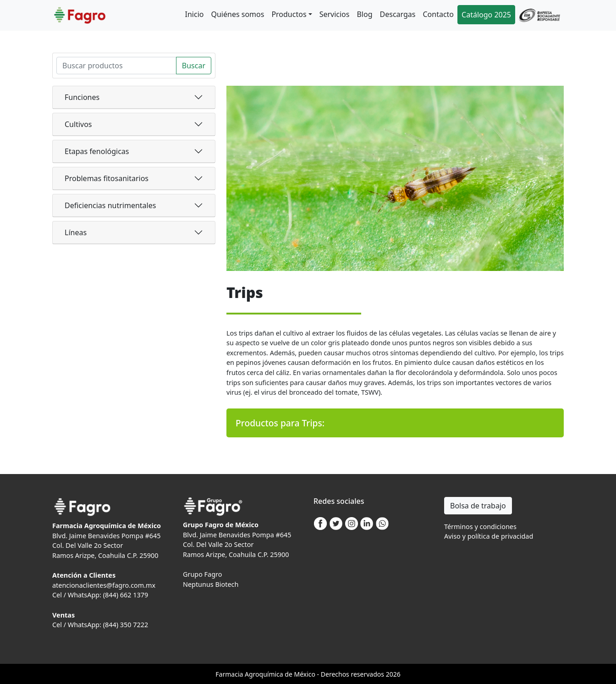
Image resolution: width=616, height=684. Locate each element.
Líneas (76, 232)
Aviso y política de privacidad (489, 536)
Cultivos (78, 124)
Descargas (398, 14)
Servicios (335, 14)
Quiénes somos (237, 14)
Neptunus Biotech (211, 584)
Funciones (82, 97)
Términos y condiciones (480, 527)
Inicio (195, 14)
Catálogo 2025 (486, 15)
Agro (252, 674)
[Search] (116, 66)
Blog (364, 14)
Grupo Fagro (202, 574)
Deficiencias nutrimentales (110, 205)
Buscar (194, 66)
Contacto (438, 14)
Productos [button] (289, 14)
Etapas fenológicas (97, 151)
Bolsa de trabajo (478, 506)
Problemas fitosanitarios (107, 178)
